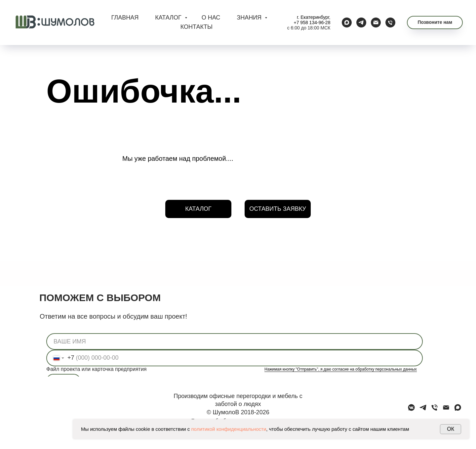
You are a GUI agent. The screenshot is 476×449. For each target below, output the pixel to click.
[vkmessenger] (411, 410)
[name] (235, 341)
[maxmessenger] (347, 22)
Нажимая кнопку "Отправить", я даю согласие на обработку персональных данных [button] (341, 369)
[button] (435, 22)
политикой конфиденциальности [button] (229, 429)
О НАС (211, 18)
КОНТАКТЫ (197, 27)
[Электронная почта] (376, 22)
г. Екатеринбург (313, 17)
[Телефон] (390, 22)
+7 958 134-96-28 (312, 22)
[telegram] (361, 22)
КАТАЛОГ (169, 18)
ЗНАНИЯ (250, 18)
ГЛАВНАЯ (125, 18)
